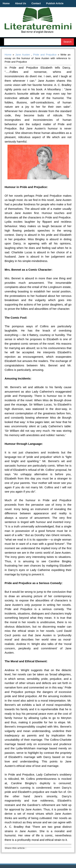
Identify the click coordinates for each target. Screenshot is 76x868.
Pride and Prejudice (45, 55)
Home (6, 3)
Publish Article (55, 3)
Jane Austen (23, 55)
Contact (36, 3)
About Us (21, 3)
